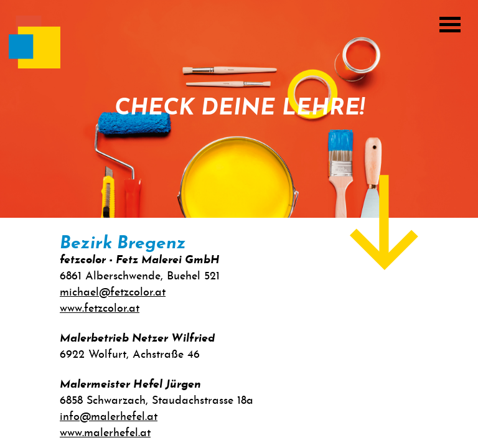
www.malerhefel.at (105, 433)
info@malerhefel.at (109, 417)
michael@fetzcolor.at (113, 293)
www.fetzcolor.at (100, 309)
